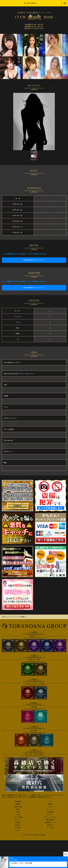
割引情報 (50, 812)
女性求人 (18, 825)
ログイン (50, 815)
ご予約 (18, 815)
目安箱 (18, 822)
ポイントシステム (50, 817)
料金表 (18, 812)
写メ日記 (18, 828)
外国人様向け (50, 820)
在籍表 (50, 804)
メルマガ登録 (18, 817)
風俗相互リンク (50, 822)
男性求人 (50, 825)
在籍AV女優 (18, 807)
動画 (18, 809)
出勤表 (18, 804)
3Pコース (18, 820)
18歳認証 (18, 802)
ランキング (50, 809)
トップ (50, 802)
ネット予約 (50, 828)
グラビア (50, 807)
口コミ (18, 830)
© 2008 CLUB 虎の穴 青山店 (34, 835)
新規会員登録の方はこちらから (34, 260)
